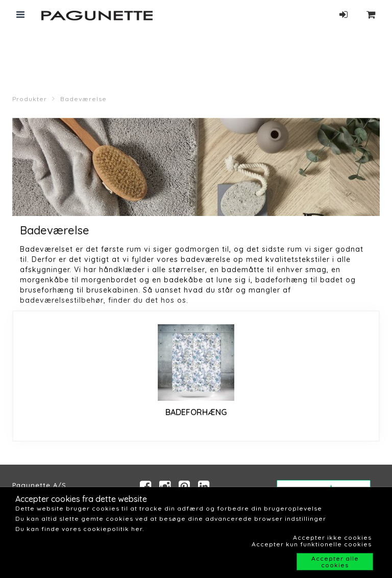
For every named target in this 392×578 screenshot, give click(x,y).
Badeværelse (83, 99)
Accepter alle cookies (335, 562)
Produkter (30, 99)
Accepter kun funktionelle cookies (312, 544)
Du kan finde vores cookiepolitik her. (80, 529)
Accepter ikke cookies (332, 537)
